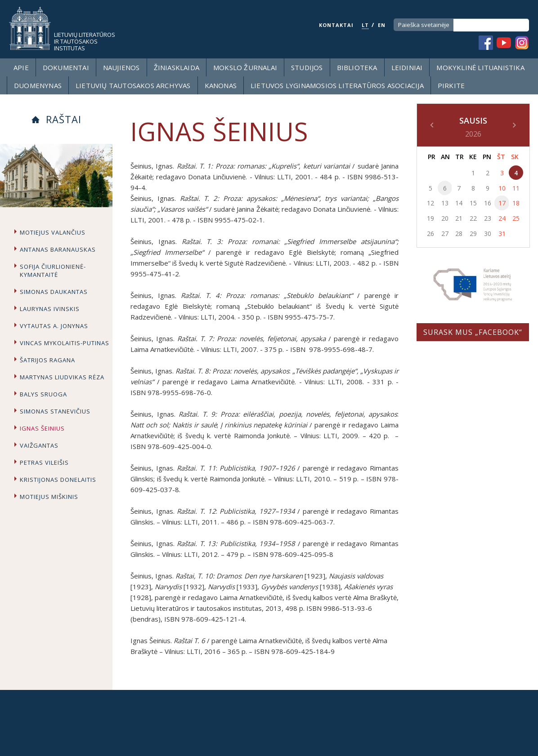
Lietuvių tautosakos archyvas (133, 85)
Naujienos (121, 67)
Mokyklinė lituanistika (480, 67)
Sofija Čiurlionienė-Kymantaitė (53, 271)
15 (473, 203)
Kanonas (221, 85)
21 (459, 218)
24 (502, 218)
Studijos (307, 67)
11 (516, 188)
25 (516, 218)
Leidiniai (407, 67)
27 (445, 233)
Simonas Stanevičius (55, 411)
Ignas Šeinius (42, 428)
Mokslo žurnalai (245, 67)
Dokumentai (66, 67)
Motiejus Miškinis (49, 497)
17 (502, 203)
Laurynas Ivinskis (50, 309)
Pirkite (451, 85)
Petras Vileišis (44, 462)
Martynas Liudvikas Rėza (62, 377)
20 (445, 218)
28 (459, 233)
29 (473, 233)
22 (473, 218)
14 (459, 203)
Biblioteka (357, 67)
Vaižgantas (39, 445)
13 (445, 203)
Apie (21, 67)
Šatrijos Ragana (47, 360)
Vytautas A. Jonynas (54, 326)
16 (488, 203)
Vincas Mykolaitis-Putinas (65, 343)
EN (382, 25)
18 (516, 203)
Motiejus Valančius (53, 232)
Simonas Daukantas (54, 292)
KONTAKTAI (336, 25)
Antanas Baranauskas (58, 249)
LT (365, 25)
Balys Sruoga (43, 394)
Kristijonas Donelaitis (58, 480)
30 (488, 233)
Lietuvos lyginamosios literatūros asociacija (337, 85)
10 (502, 188)
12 (430, 203)
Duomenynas (38, 85)
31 (502, 233)
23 (488, 218)
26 (430, 233)
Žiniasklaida (177, 67)
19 (430, 218)
